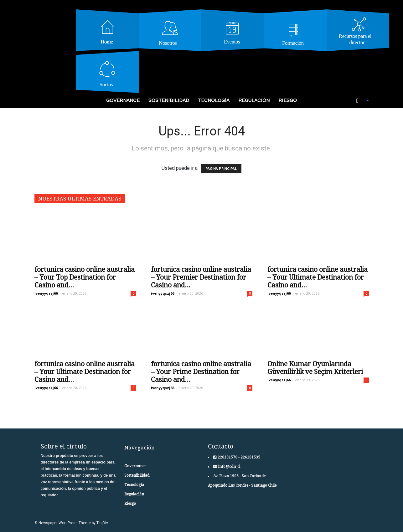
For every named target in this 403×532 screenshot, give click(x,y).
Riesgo (288, 100)
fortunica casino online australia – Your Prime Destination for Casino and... (201, 372)
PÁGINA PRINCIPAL (221, 169)
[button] (359, 101)
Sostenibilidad (169, 100)
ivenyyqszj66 (46, 293)
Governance (123, 100)
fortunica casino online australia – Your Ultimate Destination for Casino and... (318, 277)
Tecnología (214, 100)
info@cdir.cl (229, 467)
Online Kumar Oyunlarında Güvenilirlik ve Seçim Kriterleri (315, 368)
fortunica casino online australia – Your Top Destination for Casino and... (85, 277)
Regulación (254, 100)
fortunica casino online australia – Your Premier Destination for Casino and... (201, 277)
